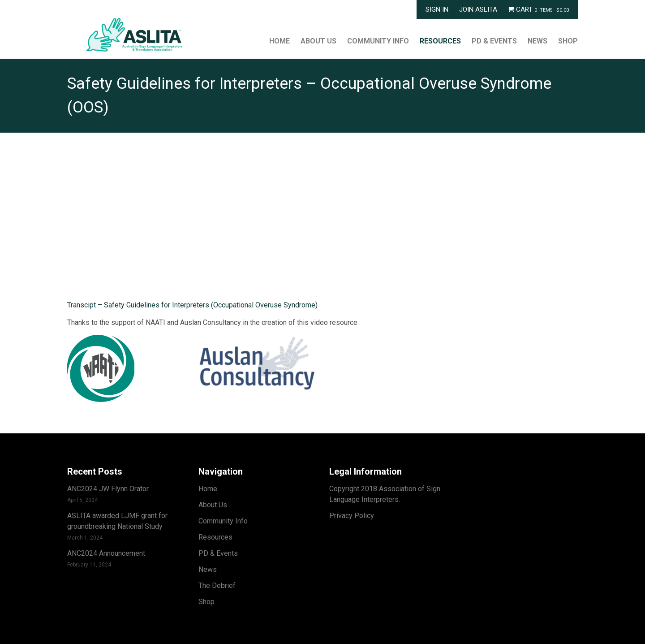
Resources (440, 41)
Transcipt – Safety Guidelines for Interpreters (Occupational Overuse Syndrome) (192, 305)
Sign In (437, 9)
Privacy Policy (352, 516)
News (537, 41)
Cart (538, 9)
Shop (568, 41)
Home (279, 41)
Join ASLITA (478, 9)
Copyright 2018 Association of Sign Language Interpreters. (385, 494)
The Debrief (217, 586)
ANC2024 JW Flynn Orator (108, 489)
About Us (318, 41)
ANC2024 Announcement (106, 553)
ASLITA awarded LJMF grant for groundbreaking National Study (117, 521)
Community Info (378, 41)
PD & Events (494, 41)
